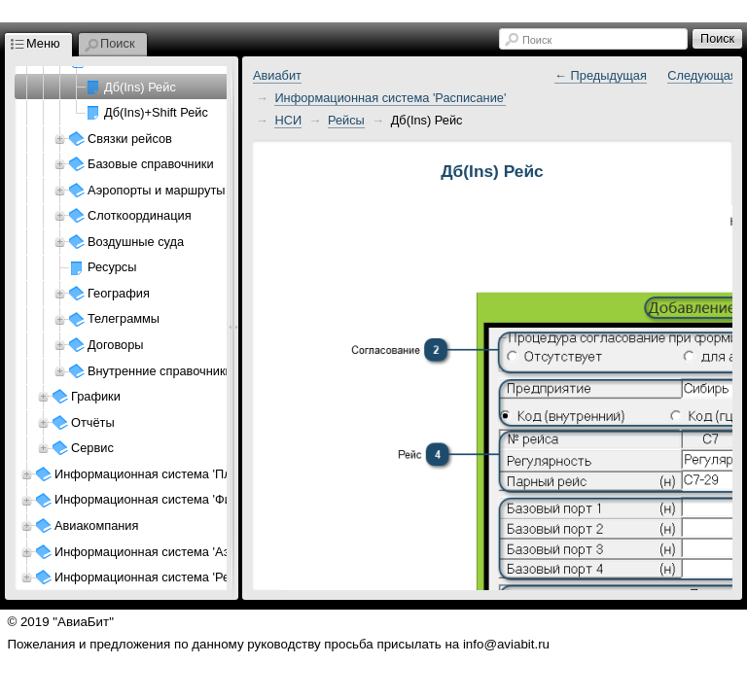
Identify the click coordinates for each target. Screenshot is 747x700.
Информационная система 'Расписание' (390, 98)
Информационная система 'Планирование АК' (188, 474)
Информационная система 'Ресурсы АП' (171, 577)
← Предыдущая (601, 75)
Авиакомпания (96, 525)
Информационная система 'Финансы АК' (172, 499)
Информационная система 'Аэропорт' (163, 552)
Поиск (537, 40)
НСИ (288, 120)
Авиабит (277, 75)
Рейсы (346, 120)
